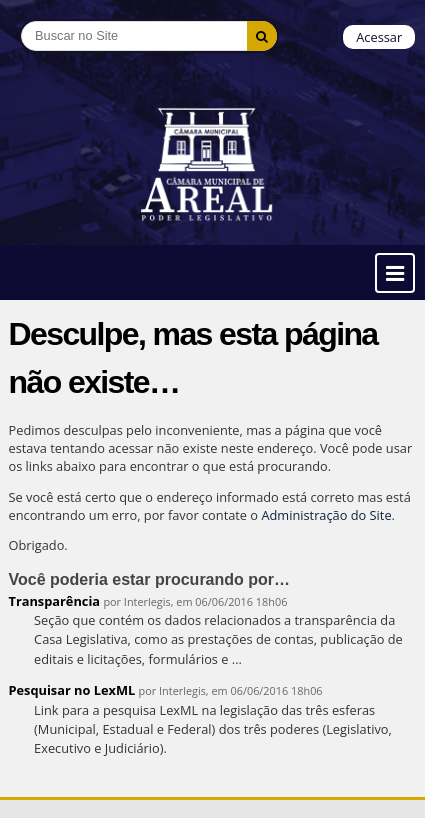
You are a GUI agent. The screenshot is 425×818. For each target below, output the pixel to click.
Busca (20, 20)
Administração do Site (326, 515)
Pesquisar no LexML (72, 690)
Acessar (379, 37)
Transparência (55, 601)
